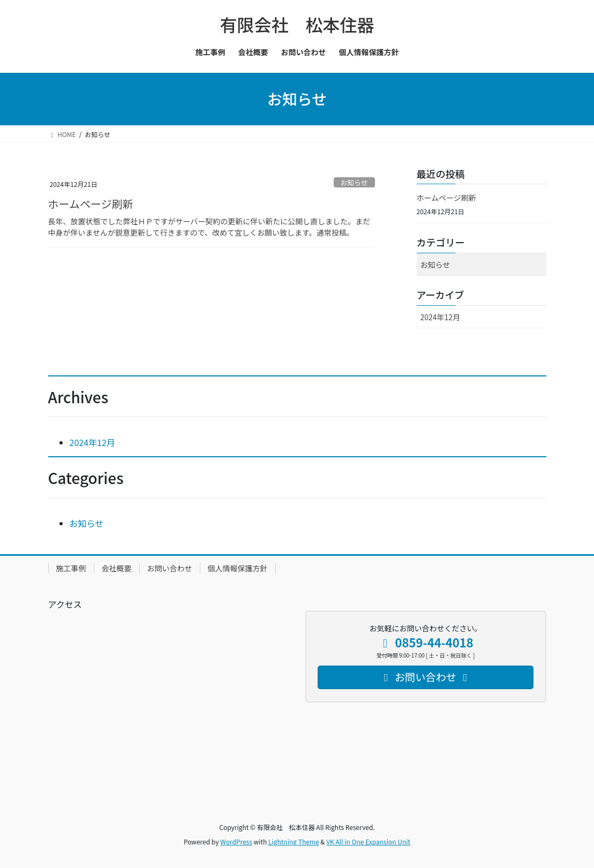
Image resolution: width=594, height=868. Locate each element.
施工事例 (71, 568)
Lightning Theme (294, 841)
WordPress (236, 841)
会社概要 (117, 568)
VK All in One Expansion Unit (368, 841)
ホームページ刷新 (91, 204)
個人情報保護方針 (238, 568)
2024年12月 (441, 317)
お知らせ (354, 182)
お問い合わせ (170, 568)
